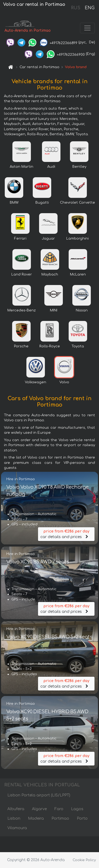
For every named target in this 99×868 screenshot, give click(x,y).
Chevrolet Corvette (77, 203)
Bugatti (42, 203)
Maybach (50, 274)
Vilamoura (17, 828)
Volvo (64, 382)
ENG (89, 8)
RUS (76, 8)
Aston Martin (22, 167)
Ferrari (20, 239)
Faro (59, 809)
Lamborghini (77, 239)
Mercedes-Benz (22, 310)
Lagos (77, 809)
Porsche (21, 346)
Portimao (60, 818)
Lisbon (14, 818)
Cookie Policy (84, 860)
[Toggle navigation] (87, 28)
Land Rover (22, 274)
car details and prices (66, 534)
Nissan (82, 310)
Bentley (79, 167)
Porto (82, 818)
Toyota (78, 346)
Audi (51, 167)
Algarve (39, 809)
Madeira (36, 818)
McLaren (78, 274)
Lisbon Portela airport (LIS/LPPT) (39, 795)
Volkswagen (36, 382)
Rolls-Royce (50, 346)
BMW (14, 203)
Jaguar (48, 239)
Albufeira (16, 809)
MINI (54, 310)
